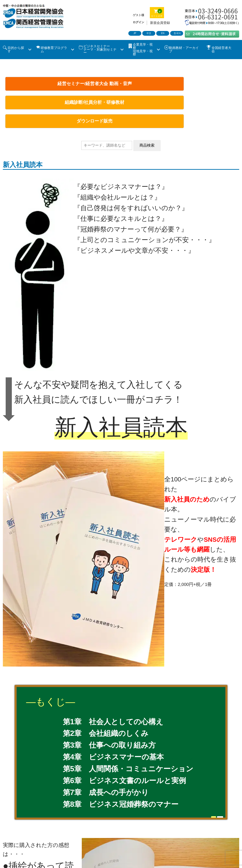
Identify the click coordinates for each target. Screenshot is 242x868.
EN (163, 33)
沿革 (160, 818)
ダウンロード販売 (198, 84)
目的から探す (16, 50)
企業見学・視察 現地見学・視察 (143, 49)
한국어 (177, 33)
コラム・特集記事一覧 (187, 828)
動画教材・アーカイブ (184, 50)
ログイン (138, 22)
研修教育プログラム (54, 50)
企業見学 (53, 828)
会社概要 (137, 818)
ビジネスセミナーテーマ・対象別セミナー (100, 49)
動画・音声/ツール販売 (138, 828)
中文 (149, 33)
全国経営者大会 (221, 50)
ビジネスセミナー (19, 828)
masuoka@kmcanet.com (68, 714)
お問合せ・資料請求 (55, 838)
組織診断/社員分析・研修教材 (120, 84)
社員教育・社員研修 (90, 828)
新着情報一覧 (15, 838)
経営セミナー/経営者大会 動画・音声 (42, 87)
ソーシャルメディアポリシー (200, 838)
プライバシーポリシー (145, 838)
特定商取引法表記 (99, 838)
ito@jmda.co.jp (60, 689)
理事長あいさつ (78, 818)
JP (135, 33)
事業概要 (111, 818)
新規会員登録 (160, 23)
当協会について (40, 818)
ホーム (10, 818)
